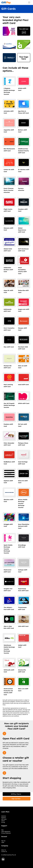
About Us (4, 850)
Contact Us (4, 852)
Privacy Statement (6, 833)
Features (4, 818)
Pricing (3, 822)
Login (3, 842)
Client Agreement (6, 832)
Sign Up (3, 841)
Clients (3, 821)
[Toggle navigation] (29, 2)
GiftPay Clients (16, 794)
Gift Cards (4, 819)
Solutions (4, 816)
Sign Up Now (16, 799)
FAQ (2, 830)
